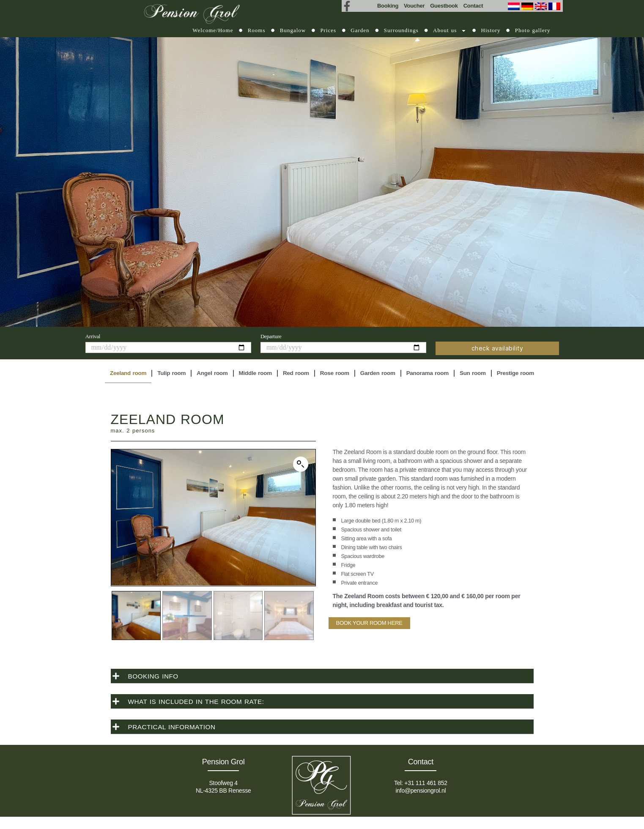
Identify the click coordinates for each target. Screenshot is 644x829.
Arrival (93, 336)
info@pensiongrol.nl (421, 789)
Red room (296, 373)
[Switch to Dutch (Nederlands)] (515, 6)
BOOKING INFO (154, 675)
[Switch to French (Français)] (555, 6)
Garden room (378, 373)
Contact (473, 6)
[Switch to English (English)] (542, 6)
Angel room (212, 373)
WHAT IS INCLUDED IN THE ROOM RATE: (199, 700)
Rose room (335, 373)
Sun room (473, 373)
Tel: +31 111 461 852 (421, 782)
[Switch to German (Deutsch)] (528, 6)
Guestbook (444, 6)
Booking (388, 6)
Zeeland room (128, 373)
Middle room (255, 373)
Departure (271, 336)
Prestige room (515, 373)
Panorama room (428, 373)
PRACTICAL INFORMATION (174, 726)
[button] (301, 464)
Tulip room (171, 373)
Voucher (414, 6)
